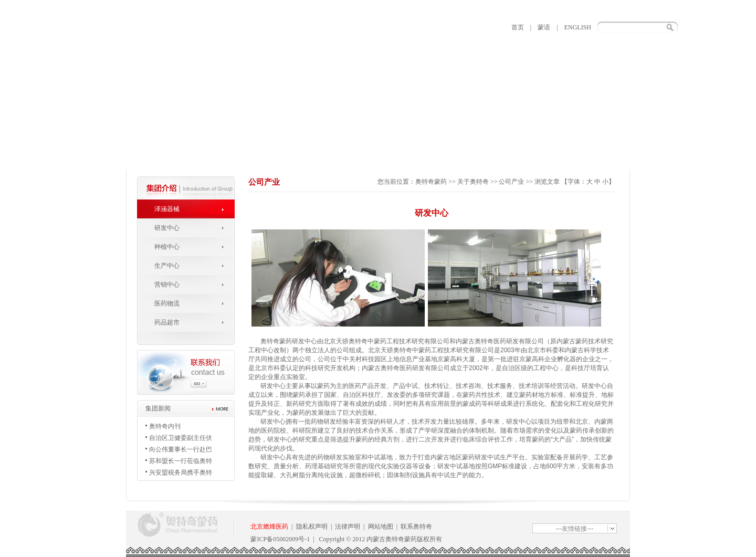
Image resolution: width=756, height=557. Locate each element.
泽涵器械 (167, 209)
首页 (518, 27)
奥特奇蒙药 (431, 182)
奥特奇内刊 (165, 426)
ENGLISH (578, 27)
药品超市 (167, 322)
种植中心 (167, 247)
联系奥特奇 (416, 527)
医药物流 (167, 303)
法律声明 (348, 527)
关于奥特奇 (473, 182)
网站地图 (381, 527)
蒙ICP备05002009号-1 (280, 539)
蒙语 (544, 27)
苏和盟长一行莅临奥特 (181, 461)
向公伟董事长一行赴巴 (181, 449)
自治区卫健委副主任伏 (181, 438)
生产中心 (167, 266)
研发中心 (167, 228)
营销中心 (167, 285)
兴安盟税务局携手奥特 (181, 472)
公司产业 (511, 182)
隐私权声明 (312, 527)
